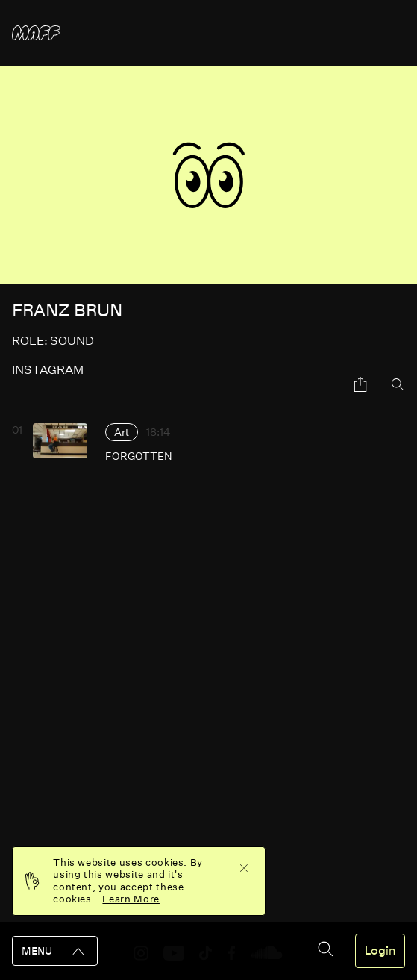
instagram (48, 370)
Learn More (131, 899)
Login (380, 951)
